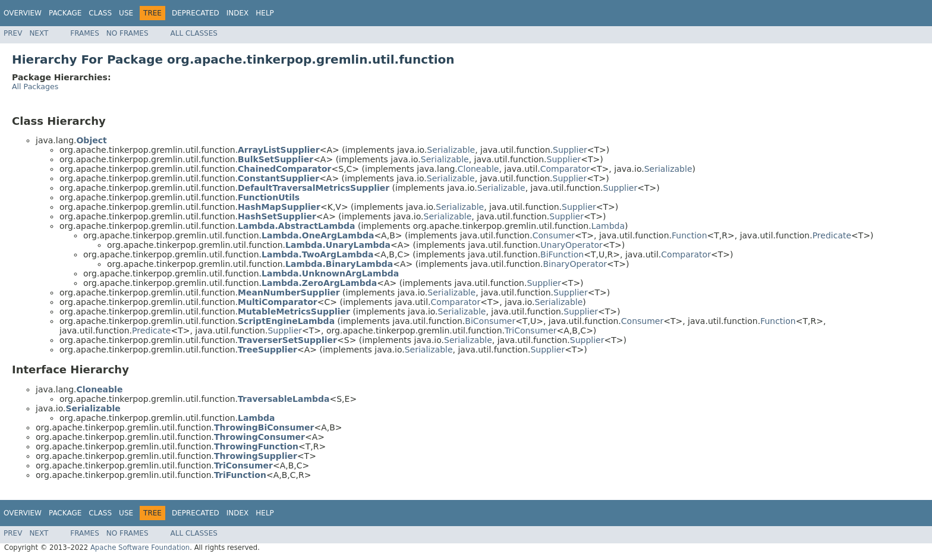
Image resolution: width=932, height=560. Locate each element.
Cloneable (478, 169)
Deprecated (196, 13)
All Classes (194, 33)
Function (689, 235)
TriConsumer (531, 331)
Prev (13, 33)
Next (39, 33)
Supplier (570, 150)
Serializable (451, 150)
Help (265, 13)
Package (65, 13)
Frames (85, 33)
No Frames (127, 33)
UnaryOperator (571, 245)
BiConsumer (490, 321)
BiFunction (562, 254)
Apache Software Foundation (140, 548)
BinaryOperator (575, 264)
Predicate (832, 235)
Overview (23, 13)
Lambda (608, 226)
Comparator (565, 169)
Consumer (554, 235)
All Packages (35, 86)
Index (238, 13)
